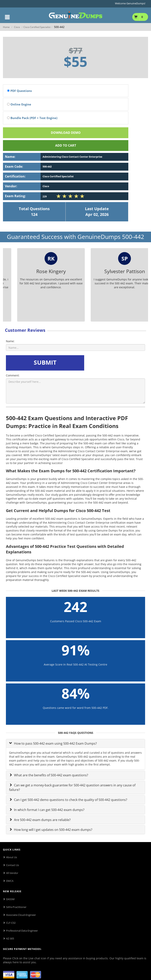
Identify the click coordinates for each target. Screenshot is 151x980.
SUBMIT (45, 362)
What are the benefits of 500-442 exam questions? (51, 775)
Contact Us (13, 865)
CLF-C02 (11, 923)
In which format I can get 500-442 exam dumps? (49, 810)
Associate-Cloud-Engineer (21, 915)
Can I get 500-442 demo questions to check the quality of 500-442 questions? (70, 800)
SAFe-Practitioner (16, 907)
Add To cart (66, 145)
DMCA (10, 881)
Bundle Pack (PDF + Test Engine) (32, 118)
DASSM (10, 899)
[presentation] (115, 363)
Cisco (17, 27)
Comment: (13, 375)
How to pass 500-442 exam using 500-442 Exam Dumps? (55, 743)
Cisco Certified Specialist (37, 27)
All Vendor (12, 873)
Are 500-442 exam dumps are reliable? (42, 820)
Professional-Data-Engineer (22, 931)
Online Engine (19, 104)
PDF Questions (19, 91)
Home (6, 27)
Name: (10, 341)
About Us (12, 857)
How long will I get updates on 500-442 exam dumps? (53, 830)
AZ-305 (10, 938)
